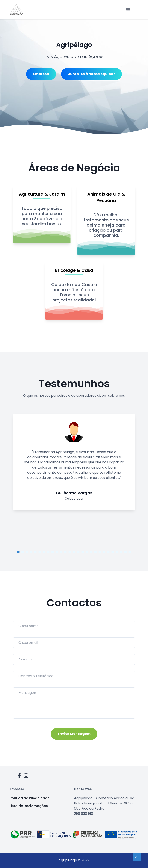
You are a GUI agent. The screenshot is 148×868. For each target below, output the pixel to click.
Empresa (41, 74)
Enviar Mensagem (74, 734)
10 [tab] (57, 552)
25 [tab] (121, 552)
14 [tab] (74, 552)
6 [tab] (40, 552)
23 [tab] (113, 552)
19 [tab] (95, 552)
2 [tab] (23, 552)
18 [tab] (91, 552)
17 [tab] (87, 552)
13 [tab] (70, 552)
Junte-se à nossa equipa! (91, 74)
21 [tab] (104, 552)
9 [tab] (53, 552)
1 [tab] (18, 552)
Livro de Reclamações (29, 806)
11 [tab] (61, 552)
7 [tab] (44, 552)
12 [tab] (65, 552)
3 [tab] (27, 552)
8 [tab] (48, 552)
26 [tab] (125, 552)
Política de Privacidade (30, 798)
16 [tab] (83, 552)
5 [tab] (35, 552)
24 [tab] (117, 552)
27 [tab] (130, 552)
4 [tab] (31, 552)
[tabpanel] (74, 463)
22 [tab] (108, 552)
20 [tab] (100, 552)
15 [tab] (78, 552)
